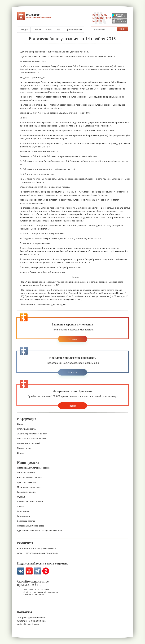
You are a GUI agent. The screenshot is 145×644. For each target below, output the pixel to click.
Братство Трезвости (27, 482)
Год (59, 30)
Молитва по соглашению (29, 487)
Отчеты (21, 453)
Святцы (21, 506)
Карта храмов (24, 516)
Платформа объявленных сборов (33, 468)
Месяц (49, 30)
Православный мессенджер (31, 526)
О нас (20, 424)
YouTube (29, 571)
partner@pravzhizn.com (28, 624)
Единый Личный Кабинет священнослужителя (40, 531)
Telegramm (37, 571)
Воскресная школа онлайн (30, 502)
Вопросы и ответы (26, 521)
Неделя (37, 30)
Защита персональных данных (32, 434)
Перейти (72, 339)
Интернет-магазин (26, 473)
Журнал (21, 497)
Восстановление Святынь (30, 477)
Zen (46, 571)
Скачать (72, 372)
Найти (122, 29)
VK (21, 571)
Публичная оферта (26, 429)
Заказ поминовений (27, 492)
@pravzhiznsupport (36, 618)
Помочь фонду (24, 448)
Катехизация (23, 511)
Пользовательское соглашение (32, 439)
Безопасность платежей (29, 443)
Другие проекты (74, 30)
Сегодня (24, 30)
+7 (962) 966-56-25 (37, 621)
